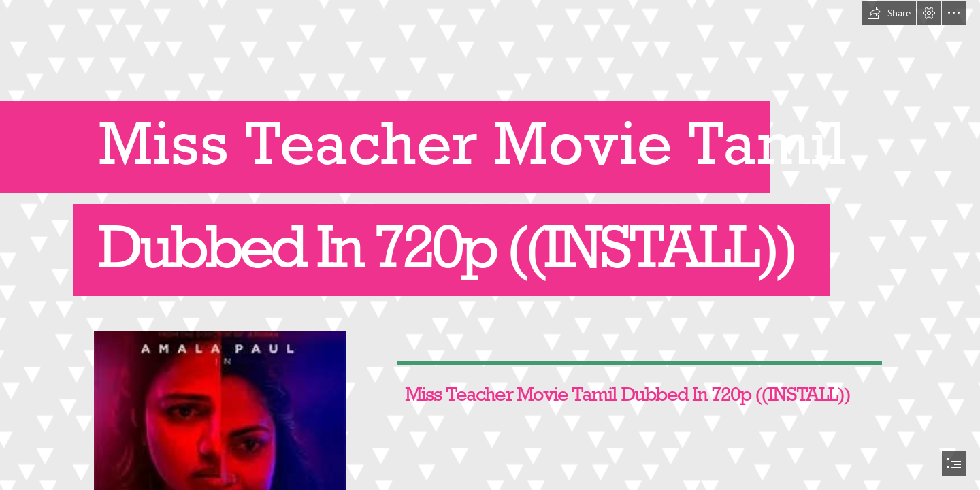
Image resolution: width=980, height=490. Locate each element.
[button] (889, 13)
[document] (490, 245)
